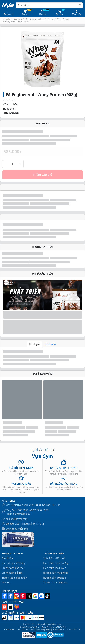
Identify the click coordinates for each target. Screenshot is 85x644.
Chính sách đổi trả (12, 573)
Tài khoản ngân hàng (55, 583)
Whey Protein (63, 19)
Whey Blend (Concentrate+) (17, 22)
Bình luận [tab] (50, 344)
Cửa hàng (18, 19)
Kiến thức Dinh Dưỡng (56, 563)
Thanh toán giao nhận (14, 578)
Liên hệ (6, 583)
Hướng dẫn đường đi (55, 578)
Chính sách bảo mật (13, 568)
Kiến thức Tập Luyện (55, 568)
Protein (51, 19)
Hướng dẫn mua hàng (56, 573)
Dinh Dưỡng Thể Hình (35, 19)
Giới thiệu (7, 558)
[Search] (49, 5)
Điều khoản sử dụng (13, 563)
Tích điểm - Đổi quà (54, 558)
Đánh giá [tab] (35, 344)
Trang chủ (6, 19)
